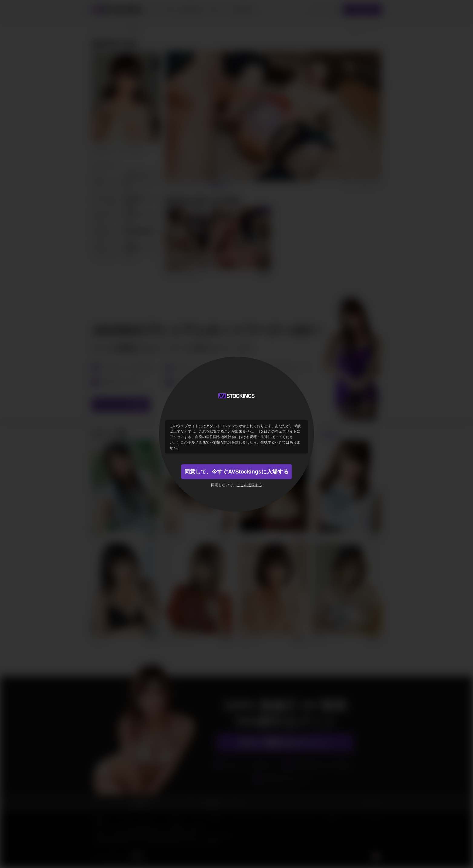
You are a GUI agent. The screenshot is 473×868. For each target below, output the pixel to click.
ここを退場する (249, 485)
